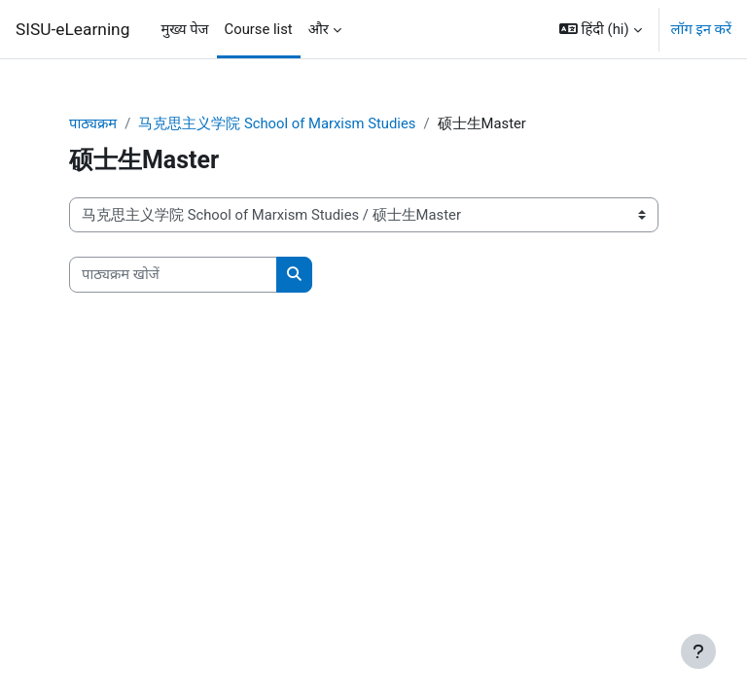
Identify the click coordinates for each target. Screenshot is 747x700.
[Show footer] (698, 651)
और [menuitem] (319, 29)
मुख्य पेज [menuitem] (184, 29)
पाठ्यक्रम (93, 123)
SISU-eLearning (72, 29)
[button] (601, 29)
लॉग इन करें (701, 29)
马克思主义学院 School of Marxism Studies (277, 123)
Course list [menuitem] (259, 29)
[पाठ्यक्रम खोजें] (173, 274)
